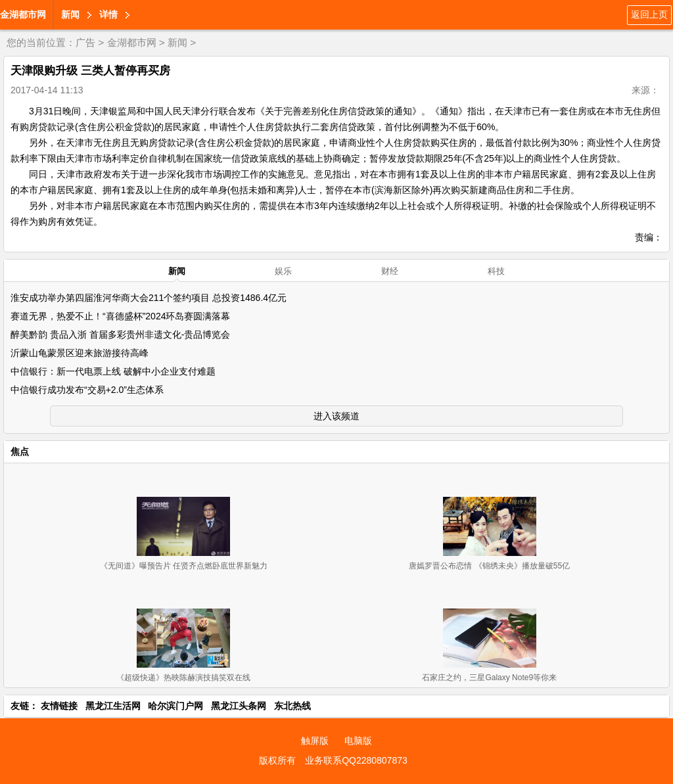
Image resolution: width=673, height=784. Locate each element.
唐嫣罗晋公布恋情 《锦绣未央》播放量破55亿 (489, 566)
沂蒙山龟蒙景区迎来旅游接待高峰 (80, 353)
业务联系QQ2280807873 (356, 760)
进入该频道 (336, 416)
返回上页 (649, 14)
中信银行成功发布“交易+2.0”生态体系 (87, 390)
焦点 (20, 451)
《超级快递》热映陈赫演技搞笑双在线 (183, 678)
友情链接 (59, 706)
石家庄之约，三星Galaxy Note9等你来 (489, 678)
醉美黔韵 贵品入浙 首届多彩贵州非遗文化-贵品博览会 (120, 334)
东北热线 (292, 706)
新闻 (70, 14)
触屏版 (315, 741)
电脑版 (358, 741)
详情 (108, 14)
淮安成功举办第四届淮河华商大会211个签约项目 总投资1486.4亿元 (149, 298)
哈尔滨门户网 (175, 706)
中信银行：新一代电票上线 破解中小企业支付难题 (113, 371)
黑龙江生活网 (113, 706)
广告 (85, 42)
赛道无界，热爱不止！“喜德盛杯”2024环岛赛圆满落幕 (120, 316)
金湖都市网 (23, 14)
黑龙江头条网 (239, 706)
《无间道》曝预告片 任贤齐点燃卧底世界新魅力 (184, 566)
